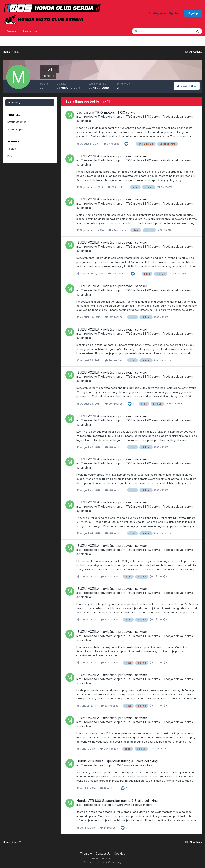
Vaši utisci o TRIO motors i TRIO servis (106, 112)
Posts (11, 156)
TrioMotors (105, 116)
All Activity (14, 102)
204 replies (117, 187)
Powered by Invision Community (102, 862)
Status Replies (16, 129)
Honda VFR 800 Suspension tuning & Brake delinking (117, 761)
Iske (101, 765)
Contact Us (103, 853)
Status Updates (17, 122)
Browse (11, 31)
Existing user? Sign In (165, 13)
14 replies (108, 788)
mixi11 (80, 116)
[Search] (150, 31)
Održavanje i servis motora (135, 765)
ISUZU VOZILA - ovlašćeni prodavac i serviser (112, 156)
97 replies (111, 144)
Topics (12, 149)
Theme (86, 853)
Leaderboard (31, 31)
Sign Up (193, 13)
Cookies (119, 853)
